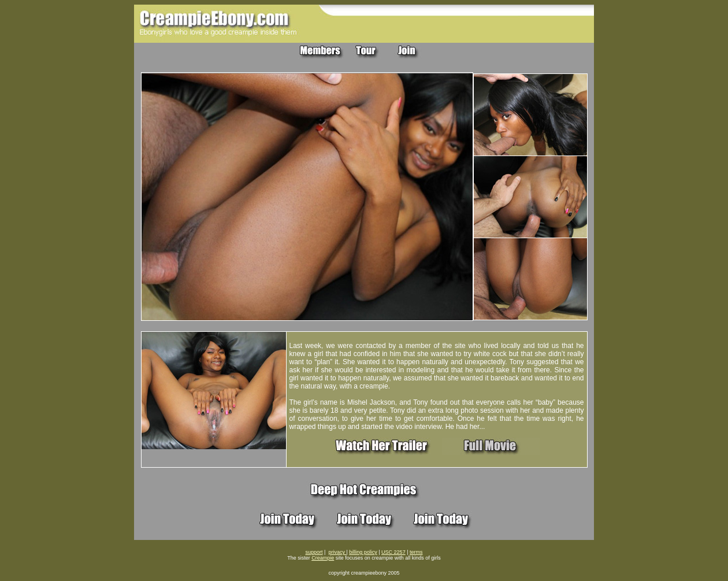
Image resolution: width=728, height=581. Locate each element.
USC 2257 (393, 552)
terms (416, 552)
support (314, 552)
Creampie (323, 558)
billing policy (363, 552)
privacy (337, 552)
